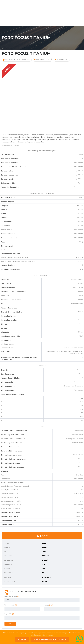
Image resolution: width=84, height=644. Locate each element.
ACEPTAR (22, 639)
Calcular (10, 623)
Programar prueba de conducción (16, 60)
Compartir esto (62, 60)
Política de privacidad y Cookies (50, 639)
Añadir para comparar (43, 60)
